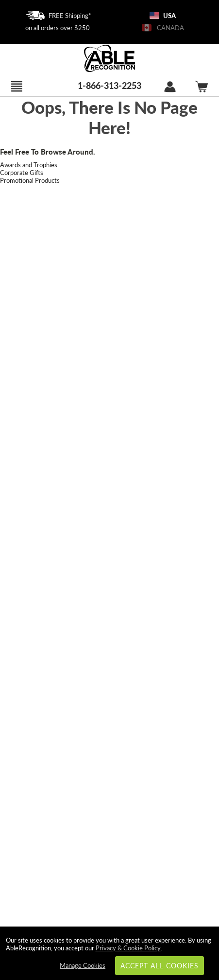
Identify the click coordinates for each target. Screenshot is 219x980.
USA (163, 16)
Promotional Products (30, 180)
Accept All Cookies (160, 966)
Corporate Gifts (22, 173)
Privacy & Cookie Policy (128, 948)
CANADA (163, 28)
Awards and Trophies (29, 165)
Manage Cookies (83, 965)
